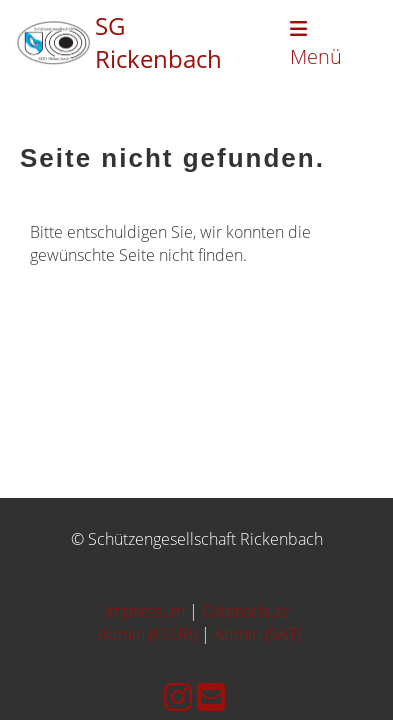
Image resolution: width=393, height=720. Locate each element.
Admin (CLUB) (147, 634)
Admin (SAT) (257, 634)
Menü (316, 44)
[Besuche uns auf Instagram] (178, 696)
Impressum (145, 611)
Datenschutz (245, 611)
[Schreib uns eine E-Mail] (211, 696)
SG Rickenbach (158, 42)
